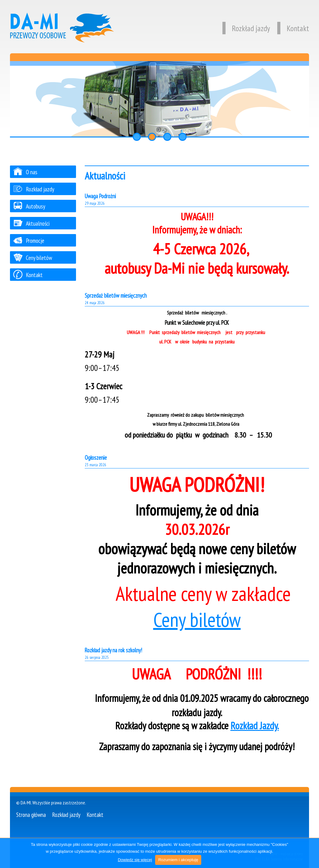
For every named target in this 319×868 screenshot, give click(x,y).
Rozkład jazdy (246, 28)
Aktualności (31, 223)
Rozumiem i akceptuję (178, 860)
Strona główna (31, 815)
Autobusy (29, 206)
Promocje (29, 240)
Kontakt (293, 28)
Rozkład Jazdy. (255, 726)
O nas (25, 172)
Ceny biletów (197, 619)
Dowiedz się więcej (135, 860)
